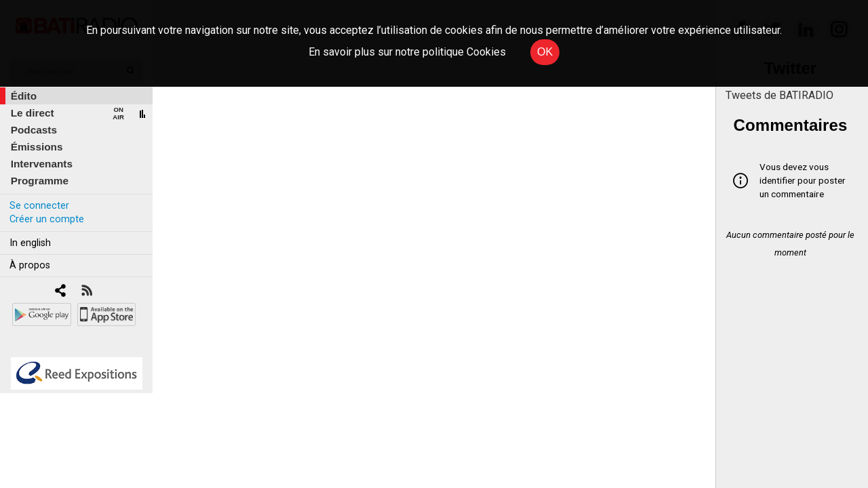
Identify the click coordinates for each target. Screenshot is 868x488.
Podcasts (34, 130)
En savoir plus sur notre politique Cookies (407, 52)
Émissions (37, 147)
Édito (24, 96)
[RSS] (86, 292)
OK (545, 52)
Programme (40, 181)
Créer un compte (47, 219)
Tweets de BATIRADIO (780, 95)
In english (30, 243)
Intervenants (42, 164)
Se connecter (39, 206)
